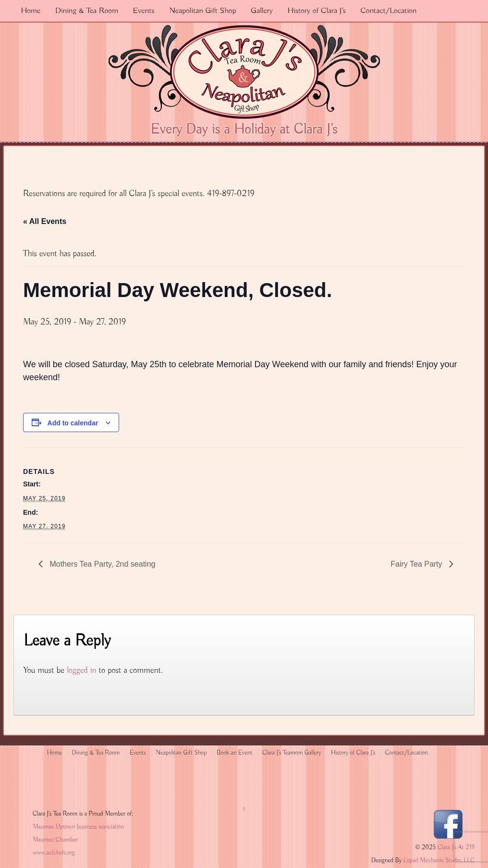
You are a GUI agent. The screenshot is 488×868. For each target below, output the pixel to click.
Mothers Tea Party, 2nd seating (101, 564)
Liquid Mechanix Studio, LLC (439, 861)
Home (30, 11)
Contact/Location (388, 11)
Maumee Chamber (55, 840)
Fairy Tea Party (417, 564)
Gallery (262, 11)
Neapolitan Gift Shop (202, 11)
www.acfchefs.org (54, 853)
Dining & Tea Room (87, 11)
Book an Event (235, 753)
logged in (82, 670)
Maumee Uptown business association (78, 827)
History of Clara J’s (317, 11)
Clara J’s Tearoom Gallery (292, 753)
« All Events (45, 221)
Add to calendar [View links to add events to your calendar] (73, 423)
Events (144, 11)
